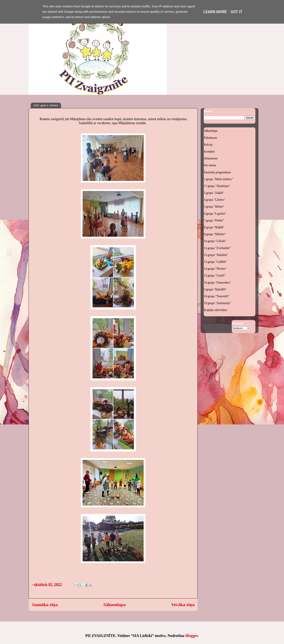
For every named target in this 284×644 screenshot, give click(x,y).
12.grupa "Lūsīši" (215, 275)
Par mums (210, 165)
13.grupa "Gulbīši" (215, 262)
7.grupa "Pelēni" (214, 220)
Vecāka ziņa (183, 605)
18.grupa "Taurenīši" (217, 296)
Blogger (192, 636)
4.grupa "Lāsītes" (214, 200)
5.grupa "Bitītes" (214, 207)
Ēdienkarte (210, 138)
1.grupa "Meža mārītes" (218, 179)
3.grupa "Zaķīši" (214, 193)
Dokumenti (211, 158)
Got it (237, 12)
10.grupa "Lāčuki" (215, 241)
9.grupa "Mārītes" (215, 234)
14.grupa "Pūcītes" (215, 269)
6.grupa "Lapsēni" (215, 214)
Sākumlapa (114, 605)
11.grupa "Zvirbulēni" (217, 248)
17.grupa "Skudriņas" (217, 186)
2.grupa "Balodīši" (215, 289)
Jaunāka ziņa (45, 605)
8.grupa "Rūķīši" (214, 227)
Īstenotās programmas (217, 172)
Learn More (215, 12)
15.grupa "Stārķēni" (216, 255)
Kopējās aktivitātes (216, 310)
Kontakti (209, 151)
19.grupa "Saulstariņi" (217, 303)
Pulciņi (208, 145)
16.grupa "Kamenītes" (217, 282)
